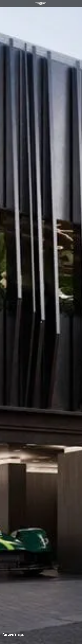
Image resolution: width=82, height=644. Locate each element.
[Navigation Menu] (4, 3)
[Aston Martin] (41, 3)
